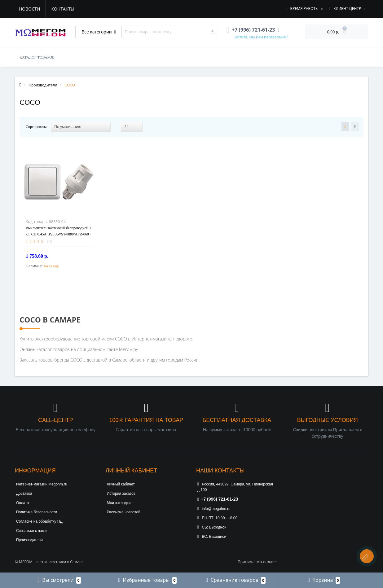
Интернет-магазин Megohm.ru (42, 484)
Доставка (24, 494)
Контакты (63, 9)
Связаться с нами (31, 531)
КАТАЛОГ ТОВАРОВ (37, 57)
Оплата (22, 503)
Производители (29, 540)
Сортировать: (36, 127)
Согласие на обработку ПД (39, 521)
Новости (29, 9)
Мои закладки (119, 503)
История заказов (121, 494)
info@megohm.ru (214, 509)
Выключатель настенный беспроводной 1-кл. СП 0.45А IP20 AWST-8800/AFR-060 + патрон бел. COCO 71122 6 (59, 234)
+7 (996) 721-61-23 (218, 499)
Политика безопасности (37, 512)
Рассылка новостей (124, 512)
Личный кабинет (121, 484)
